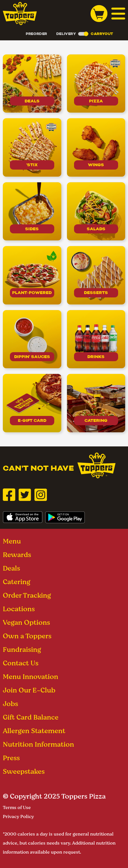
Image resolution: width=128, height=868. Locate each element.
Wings (96, 165)
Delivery (66, 34)
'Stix (32, 165)
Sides (32, 229)
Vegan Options (26, 622)
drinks (96, 357)
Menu (12, 541)
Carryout (102, 34)
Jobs (10, 704)
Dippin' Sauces (32, 357)
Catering (96, 420)
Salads (96, 229)
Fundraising (22, 649)
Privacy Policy (18, 817)
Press (11, 758)
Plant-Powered (32, 293)
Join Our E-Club (29, 690)
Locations (19, 609)
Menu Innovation (31, 677)
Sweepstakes (24, 771)
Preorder (36, 34)
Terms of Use (17, 807)
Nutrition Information (38, 744)
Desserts (96, 293)
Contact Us (21, 663)
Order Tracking (27, 595)
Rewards (17, 555)
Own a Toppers (27, 636)
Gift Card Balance (31, 717)
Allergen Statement (34, 731)
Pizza (96, 101)
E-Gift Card (32, 420)
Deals (32, 101)
